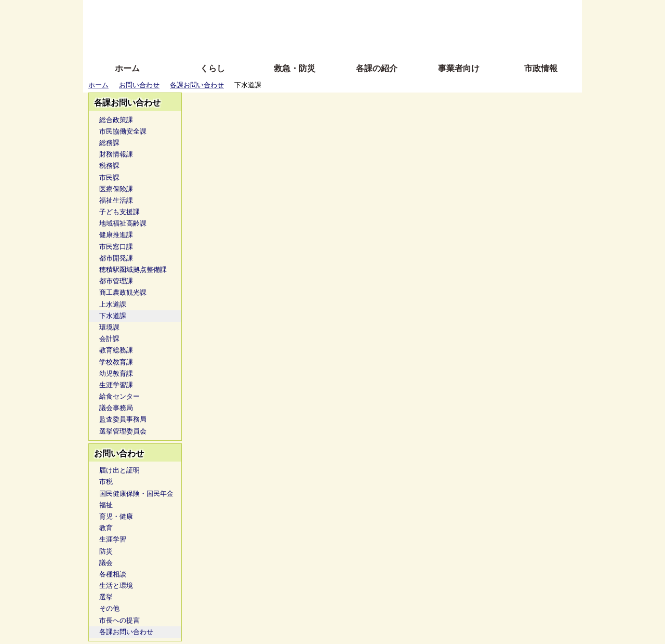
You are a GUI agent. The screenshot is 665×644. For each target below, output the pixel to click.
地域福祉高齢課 (123, 223)
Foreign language (265, 27)
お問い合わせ (139, 85)
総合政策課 (116, 120)
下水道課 (113, 316)
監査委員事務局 (123, 419)
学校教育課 (116, 362)
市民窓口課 (116, 247)
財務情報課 (116, 154)
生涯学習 (113, 539)
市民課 (109, 178)
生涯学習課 (116, 385)
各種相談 (113, 574)
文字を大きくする (341, 27)
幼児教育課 (116, 373)
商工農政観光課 (123, 292)
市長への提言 (119, 620)
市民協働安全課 (123, 131)
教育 (106, 528)
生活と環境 (116, 586)
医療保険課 (116, 189)
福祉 (106, 505)
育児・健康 (116, 516)
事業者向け (459, 68)
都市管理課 (116, 281)
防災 (106, 551)
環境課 (109, 327)
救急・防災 (295, 68)
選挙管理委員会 (123, 431)
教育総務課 (116, 350)
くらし (212, 68)
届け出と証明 (119, 470)
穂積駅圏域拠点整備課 (133, 270)
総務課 (109, 143)
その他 (109, 608)
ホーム (127, 68)
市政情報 (541, 68)
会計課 (109, 339)
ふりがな (250, 12)
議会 (106, 563)
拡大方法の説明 (257, 43)
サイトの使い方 (321, 43)
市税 (106, 482)
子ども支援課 (119, 212)
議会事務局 (116, 408)
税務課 (109, 166)
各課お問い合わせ (197, 85)
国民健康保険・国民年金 (136, 494)
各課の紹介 (377, 68)
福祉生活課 (116, 200)
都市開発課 (116, 258)
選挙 (106, 597)
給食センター (119, 396)
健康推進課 (116, 235)
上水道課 (113, 304)
